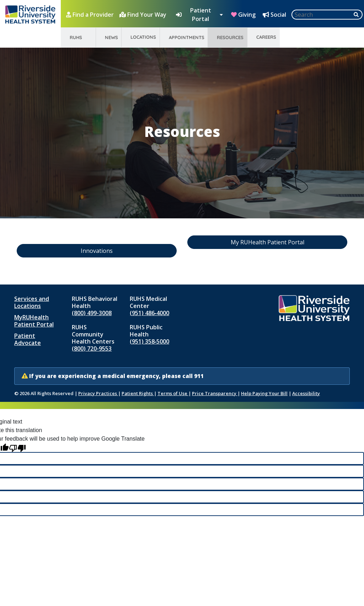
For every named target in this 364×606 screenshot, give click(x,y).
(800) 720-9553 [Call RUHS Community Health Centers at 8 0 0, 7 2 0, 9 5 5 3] (92, 349)
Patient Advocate (28, 339)
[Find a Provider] (91, 15)
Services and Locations (32, 302)
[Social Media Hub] (275, 15)
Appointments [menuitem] (187, 37)
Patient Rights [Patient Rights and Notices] (138, 393)
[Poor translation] (17, 448)
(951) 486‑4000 (149, 313)
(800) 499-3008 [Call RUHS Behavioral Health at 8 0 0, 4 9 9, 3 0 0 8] (92, 313)
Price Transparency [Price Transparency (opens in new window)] (215, 393)
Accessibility (306, 393)
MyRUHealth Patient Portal (34, 321)
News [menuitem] (111, 37)
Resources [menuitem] (230, 37)
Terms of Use (173, 393)
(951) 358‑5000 (149, 341)
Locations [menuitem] (143, 37)
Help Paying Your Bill (264, 393)
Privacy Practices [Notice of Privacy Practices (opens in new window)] (98, 393)
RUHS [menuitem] (76, 37)
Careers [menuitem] (266, 37)
